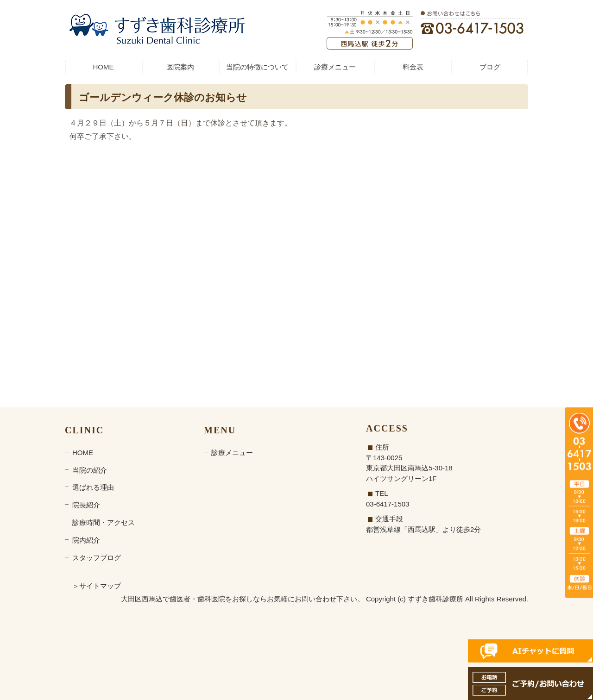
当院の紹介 (90, 470)
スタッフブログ (97, 558)
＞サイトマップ (97, 586)
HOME (104, 67)
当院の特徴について (257, 67)
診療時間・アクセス (104, 522)
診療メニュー (335, 67)
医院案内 (180, 67)
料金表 (413, 67)
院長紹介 (86, 505)
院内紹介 (86, 540)
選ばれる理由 (93, 487)
